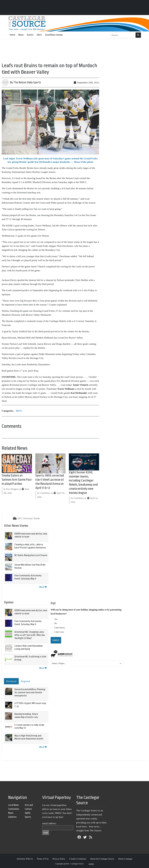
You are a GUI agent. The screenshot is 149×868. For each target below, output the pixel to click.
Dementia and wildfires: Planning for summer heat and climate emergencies (30, 692)
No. (56, 623)
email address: (49, 823)
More (43, 587)
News (21, 35)
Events (30, 35)
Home (12, 35)
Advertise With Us (25, 859)
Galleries (12, 817)
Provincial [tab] (11, 681)
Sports (19, 411)
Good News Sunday (54, 35)
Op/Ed (28, 813)
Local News (14, 805)
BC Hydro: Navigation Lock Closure (31, 555)
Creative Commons (78, 859)
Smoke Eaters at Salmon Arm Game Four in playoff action (17, 480)
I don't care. (59, 632)
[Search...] (123, 35)
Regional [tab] (26, 681)
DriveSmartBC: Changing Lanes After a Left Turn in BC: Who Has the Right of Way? (30, 635)
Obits (39, 35)
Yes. (56, 619)
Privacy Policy (59, 859)
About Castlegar (125, 859)
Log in (91, 864)
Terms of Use (43, 859)
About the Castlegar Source (102, 859)
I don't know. (60, 628)
